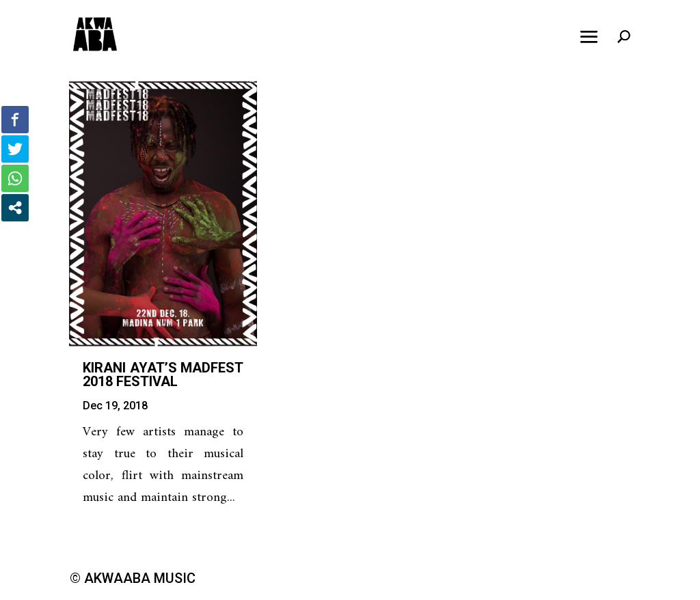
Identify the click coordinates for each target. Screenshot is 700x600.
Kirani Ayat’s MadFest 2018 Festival (163, 374)
